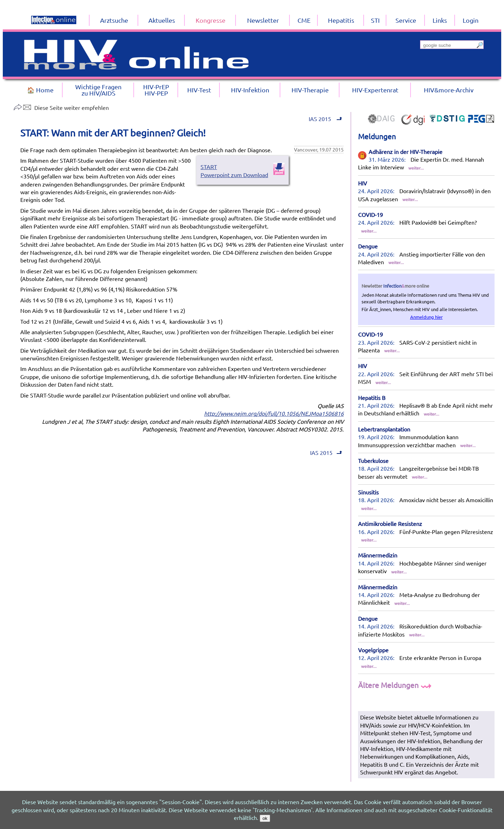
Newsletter (263, 20)
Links (440, 20)
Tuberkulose (373, 461)
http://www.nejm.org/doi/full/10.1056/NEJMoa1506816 (274, 413)
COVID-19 (370, 215)
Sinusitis (368, 492)
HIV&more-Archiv (449, 90)
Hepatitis (341, 20)
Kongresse (211, 20)
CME (304, 20)
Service (406, 20)
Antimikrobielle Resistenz (390, 524)
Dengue (368, 246)
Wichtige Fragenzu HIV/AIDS (98, 90)
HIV (363, 183)
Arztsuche (114, 20)
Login (471, 20)
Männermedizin (378, 555)
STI (375, 20)
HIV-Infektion (250, 90)
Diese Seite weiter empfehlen (61, 107)
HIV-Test (199, 90)
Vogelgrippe (373, 650)
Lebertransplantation (384, 429)
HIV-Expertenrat (375, 90)
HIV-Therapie (310, 90)
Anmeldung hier (426, 317)
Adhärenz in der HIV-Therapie (405, 152)
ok (265, 818)
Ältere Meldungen (396, 685)
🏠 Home (40, 90)
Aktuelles (162, 20)
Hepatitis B (372, 398)
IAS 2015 (325, 119)
